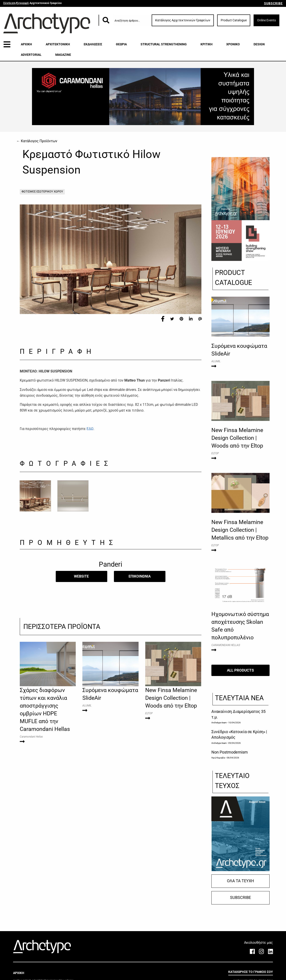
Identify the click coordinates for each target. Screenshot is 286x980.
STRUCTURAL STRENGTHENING (164, 44)
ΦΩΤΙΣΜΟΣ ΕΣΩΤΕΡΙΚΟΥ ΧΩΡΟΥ (42, 191)
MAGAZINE (63, 55)
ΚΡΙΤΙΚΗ (207, 44)
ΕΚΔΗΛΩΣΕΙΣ (93, 44)
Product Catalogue (234, 20)
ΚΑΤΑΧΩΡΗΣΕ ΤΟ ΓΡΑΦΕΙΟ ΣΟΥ (251, 972)
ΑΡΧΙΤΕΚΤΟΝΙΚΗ (58, 44)
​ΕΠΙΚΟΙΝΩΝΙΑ (140, 576)
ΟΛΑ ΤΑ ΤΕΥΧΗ (240, 881)
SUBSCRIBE (273, 3)
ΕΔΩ (90, 429)
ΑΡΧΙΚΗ (26, 44)
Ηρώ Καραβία (218, 758)
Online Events (266, 20)
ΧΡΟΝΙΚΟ (233, 44)
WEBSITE (81, 576)
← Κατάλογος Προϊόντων (37, 141)
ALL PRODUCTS (240, 670)
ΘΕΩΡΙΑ (121, 44)
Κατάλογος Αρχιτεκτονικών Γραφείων (183, 20)
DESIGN (259, 44)
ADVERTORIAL (31, 55)
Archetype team (219, 723)
